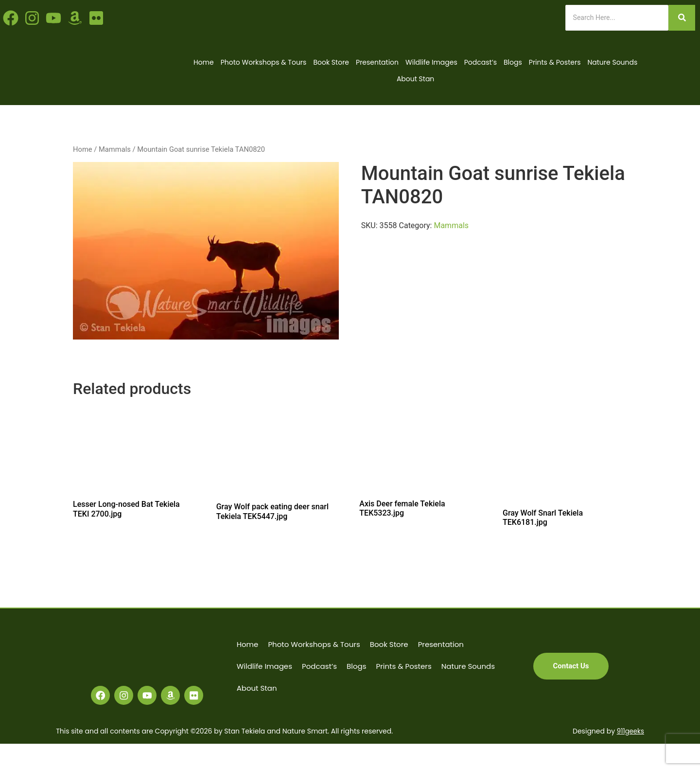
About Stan (415, 79)
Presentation (377, 62)
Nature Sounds (612, 62)
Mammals (115, 149)
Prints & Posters (555, 62)
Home (204, 62)
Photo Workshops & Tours (264, 62)
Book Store (331, 62)
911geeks (630, 757)
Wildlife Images (431, 62)
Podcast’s (481, 62)
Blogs (513, 62)
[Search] (617, 18)
